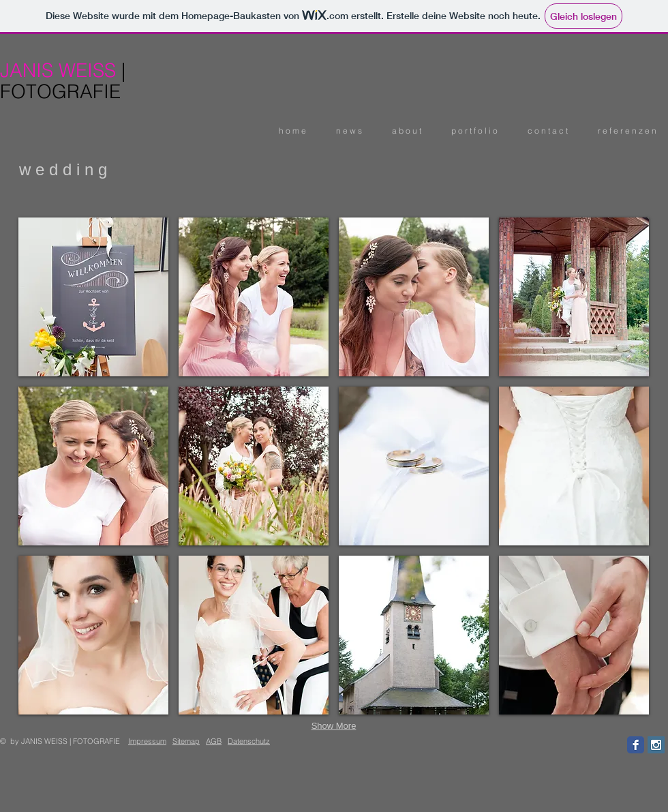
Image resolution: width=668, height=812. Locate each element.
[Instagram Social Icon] (656, 745)
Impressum (147, 741)
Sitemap (186, 741)
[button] (471, 131)
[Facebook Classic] (636, 745)
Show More (334, 726)
